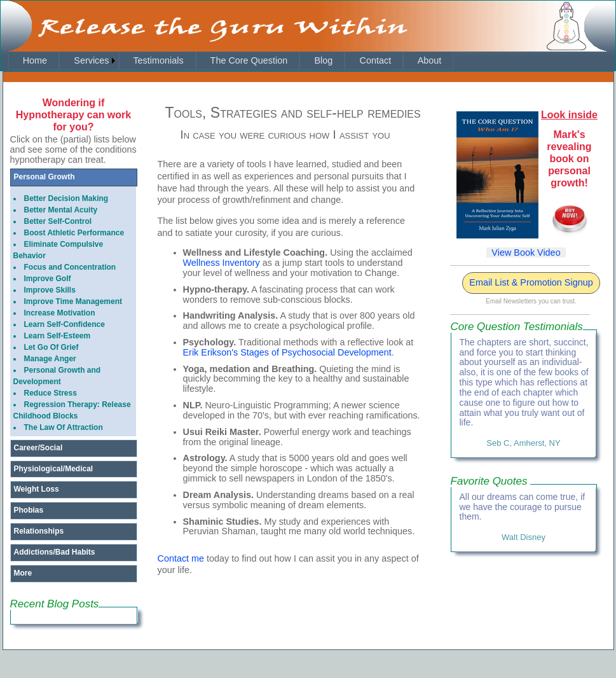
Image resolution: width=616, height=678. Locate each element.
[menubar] (231, 61)
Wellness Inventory (222, 263)
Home (34, 60)
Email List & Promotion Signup (531, 282)
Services (85, 60)
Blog (323, 60)
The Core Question (248, 60)
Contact (374, 60)
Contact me (181, 558)
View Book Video (526, 253)
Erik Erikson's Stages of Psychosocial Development (287, 352)
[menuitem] (34, 61)
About (429, 60)
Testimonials (157, 60)
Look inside (569, 115)
